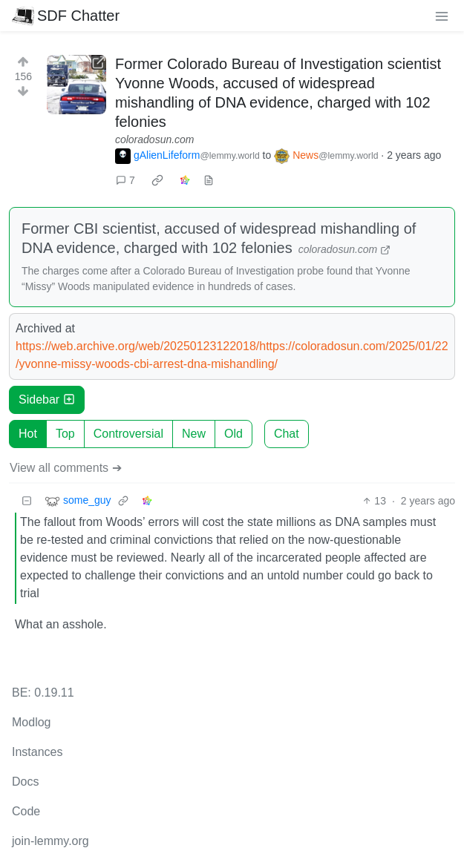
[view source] (209, 181)
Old (233, 434)
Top (65, 434)
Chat (287, 434)
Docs (25, 782)
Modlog (31, 722)
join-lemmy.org (50, 841)
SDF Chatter (66, 16)
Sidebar (47, 400)
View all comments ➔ (66, 468)
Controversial (128, 434)
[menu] (442, 16)
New (194, 434)
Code (26, 811)
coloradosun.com (155, 139)
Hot (28, 434)
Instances (37, 752)
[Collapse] (27, 501)
